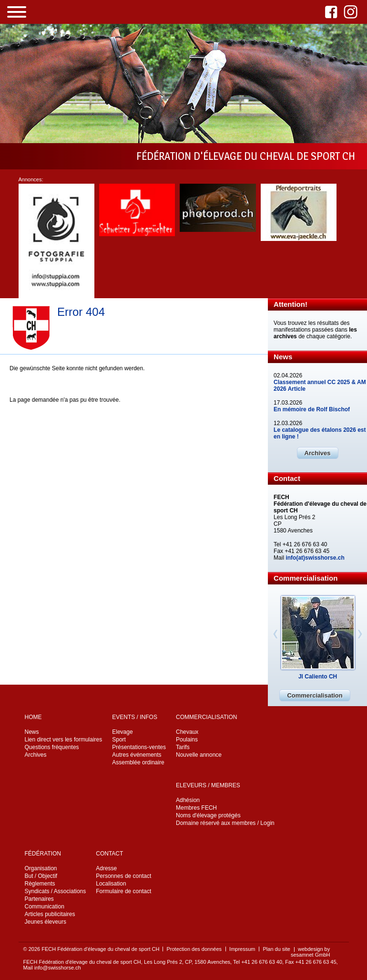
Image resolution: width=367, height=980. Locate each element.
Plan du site (276, 949)
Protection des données (194, 949)
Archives (318, 453)
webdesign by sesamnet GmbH (311, 952)
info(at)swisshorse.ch (315, 558)
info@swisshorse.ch (58, 968)
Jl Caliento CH (318, 677)
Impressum (242, 949)
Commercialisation (315, 695)
